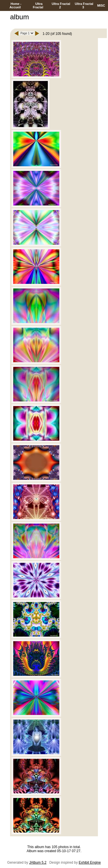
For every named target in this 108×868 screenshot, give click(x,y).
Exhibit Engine (90, 863)
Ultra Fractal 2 (60, 5)
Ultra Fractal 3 (84, 5)
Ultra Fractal (38, 5)
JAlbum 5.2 (38, 863)
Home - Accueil (16, 5)
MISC (101, 5)
